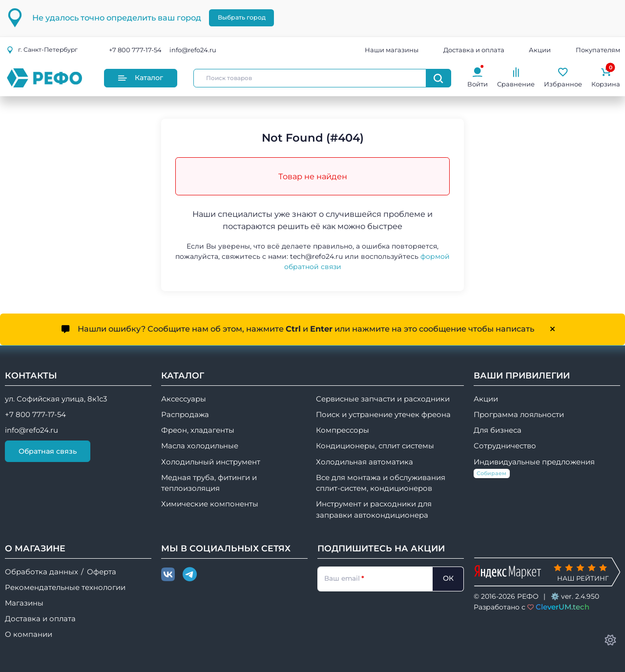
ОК (448, 578)
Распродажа (185, 415)
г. (42, 50)
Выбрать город (242, 17)
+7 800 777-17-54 (135, 50)
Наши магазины (392, 50)
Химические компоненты (210, 504)
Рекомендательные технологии (65, 588)
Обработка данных (42, 572)
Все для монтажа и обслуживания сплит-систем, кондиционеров (381, 483)
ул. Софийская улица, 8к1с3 (56, 399)
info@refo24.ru (193, 50)
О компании (29, 634)
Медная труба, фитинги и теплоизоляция (209, 483)
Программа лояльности (519, 415)
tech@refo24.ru (316, 256)
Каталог (141, 78)
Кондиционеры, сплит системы (375, 446)
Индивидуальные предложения (534, 468)
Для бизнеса (498, 430)
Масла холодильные (200, 446)
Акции (540, 50)
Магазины (24, 603)
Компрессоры (343, 430)
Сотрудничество (505, 446)
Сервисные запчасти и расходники (383, 399)
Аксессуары (184, 399)
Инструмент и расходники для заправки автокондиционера (374, 509)
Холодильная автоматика (365, 462)
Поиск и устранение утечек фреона (383, 415)
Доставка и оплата (474, 50)
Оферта (102, 572)
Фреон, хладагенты (198, 430)
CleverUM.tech (562, 607)
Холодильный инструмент (211, 462)
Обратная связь (48, 451)
